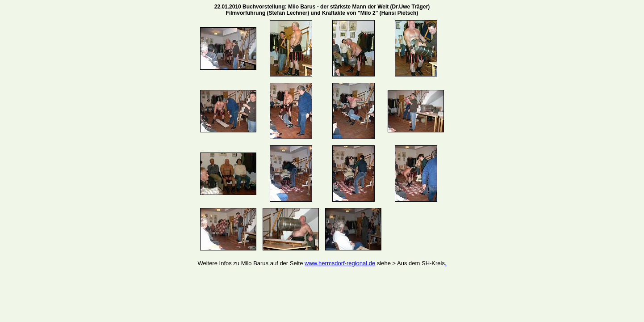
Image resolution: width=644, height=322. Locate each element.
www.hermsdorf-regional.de (340, 263)
